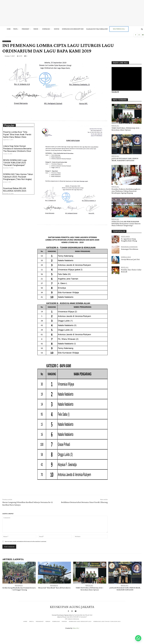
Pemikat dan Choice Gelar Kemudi (131, 270)
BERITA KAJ (7, 41)
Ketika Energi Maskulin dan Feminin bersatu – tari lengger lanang (19, 589)
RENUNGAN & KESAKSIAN (129, 246)
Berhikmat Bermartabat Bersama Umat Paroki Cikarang (84, 502)
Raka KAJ (76, 628)
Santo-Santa (125, 236)
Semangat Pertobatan (130, 249)
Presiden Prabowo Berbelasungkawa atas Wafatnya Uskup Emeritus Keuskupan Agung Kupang (126, 191)
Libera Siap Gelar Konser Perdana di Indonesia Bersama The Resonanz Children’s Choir (17, 149)
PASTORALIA (19, 585)
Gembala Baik (126, 257)
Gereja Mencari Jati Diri (130, 259)
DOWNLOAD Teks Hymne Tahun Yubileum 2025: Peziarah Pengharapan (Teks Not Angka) (18, 177)
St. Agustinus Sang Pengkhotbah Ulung (129, 239)
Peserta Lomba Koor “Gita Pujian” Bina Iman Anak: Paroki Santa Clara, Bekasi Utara (17, 134)
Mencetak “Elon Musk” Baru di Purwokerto (54, 589)
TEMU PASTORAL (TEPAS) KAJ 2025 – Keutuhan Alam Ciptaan (126, 129)
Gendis (78, 633)
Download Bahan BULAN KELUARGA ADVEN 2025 (15, 190)
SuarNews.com (69, 633)
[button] (138, 638)
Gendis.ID (115, 92)
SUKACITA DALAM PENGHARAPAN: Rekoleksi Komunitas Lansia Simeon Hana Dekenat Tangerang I (126, 223)
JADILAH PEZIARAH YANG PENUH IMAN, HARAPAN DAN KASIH (125, 159)
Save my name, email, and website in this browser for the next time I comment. (26, 541)
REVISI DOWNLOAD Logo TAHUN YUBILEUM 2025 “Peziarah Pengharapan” (15, 163)
